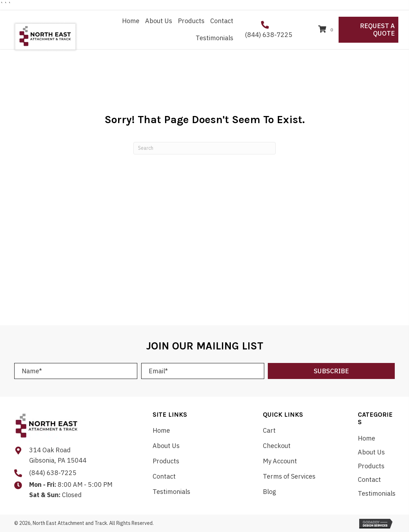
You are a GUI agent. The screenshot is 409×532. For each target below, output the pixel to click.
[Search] (204, 148)
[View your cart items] (327, 30)
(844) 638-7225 (269, 35)
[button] (331, 371)
